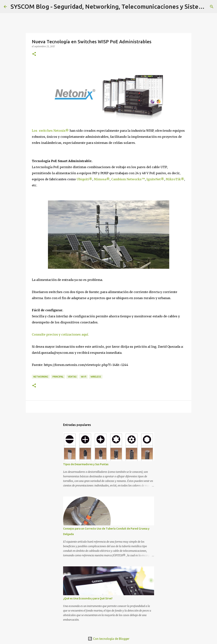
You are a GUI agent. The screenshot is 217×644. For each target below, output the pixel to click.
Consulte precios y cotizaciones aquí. (60, 334)
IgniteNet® (155, 179)
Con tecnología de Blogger (109, 639)
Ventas (72, 377)
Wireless (96, 377)
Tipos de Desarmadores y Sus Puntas (86, 464)
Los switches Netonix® (50, 131)
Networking (41, 377)
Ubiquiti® (84, 179)
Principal (58, 377)
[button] (34, 54)
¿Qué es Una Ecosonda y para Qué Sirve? (88, 598)
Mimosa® (102, 179)
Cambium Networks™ (128, 179)
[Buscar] (212, 7)
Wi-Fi (84, 377)
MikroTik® (175, 179)
